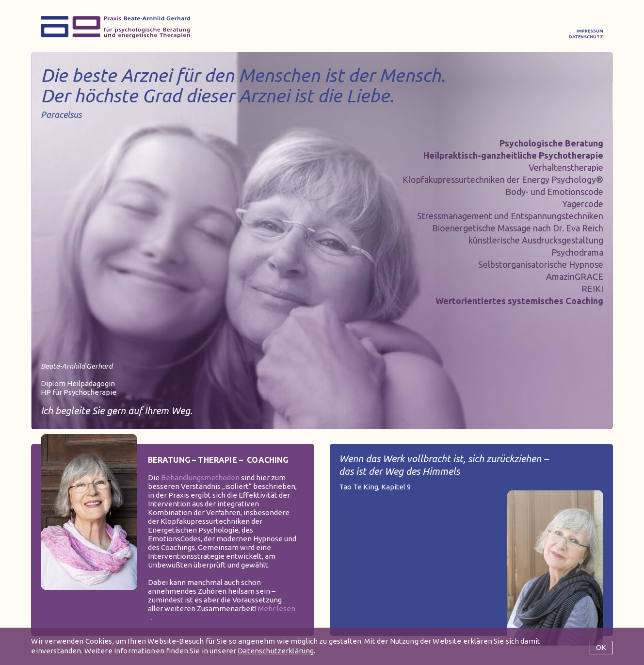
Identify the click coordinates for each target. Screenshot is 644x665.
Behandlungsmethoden (200, 478)
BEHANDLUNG (254, 34)
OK (601, 647)
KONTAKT (523, 34)
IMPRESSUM (590, 31)
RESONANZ (451, 34)
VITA (392, 34)
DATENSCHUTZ (586, 37)
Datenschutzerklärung (276, 651)
